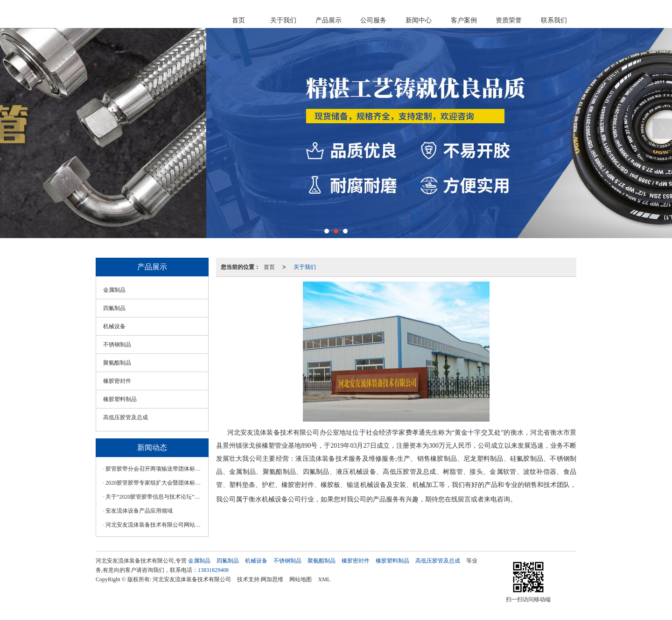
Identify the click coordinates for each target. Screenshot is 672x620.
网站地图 (301, 579)
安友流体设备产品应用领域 (139, 511)
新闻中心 (419, 20)
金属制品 (114, 290)
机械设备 (114, 326)
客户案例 (464, 20)
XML (324, 579)
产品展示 (329, 20)
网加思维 (272, 579)
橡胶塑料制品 (120, 399)
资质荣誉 (509, 20)
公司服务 (373, 20)
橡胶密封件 (117, 381)
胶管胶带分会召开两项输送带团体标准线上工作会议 (154, 469)
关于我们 (283, 20)
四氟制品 (114, 308)
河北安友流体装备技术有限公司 (192, 579)
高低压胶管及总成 (126, 417)
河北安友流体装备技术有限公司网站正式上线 (154, 525)
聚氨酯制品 (117, 363)
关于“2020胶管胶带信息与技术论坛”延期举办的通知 (154, 497)
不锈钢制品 (117, 345)
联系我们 (554, 20)
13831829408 (213, 570)
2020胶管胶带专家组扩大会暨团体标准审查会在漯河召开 (154, 483)
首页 (238, 20)
